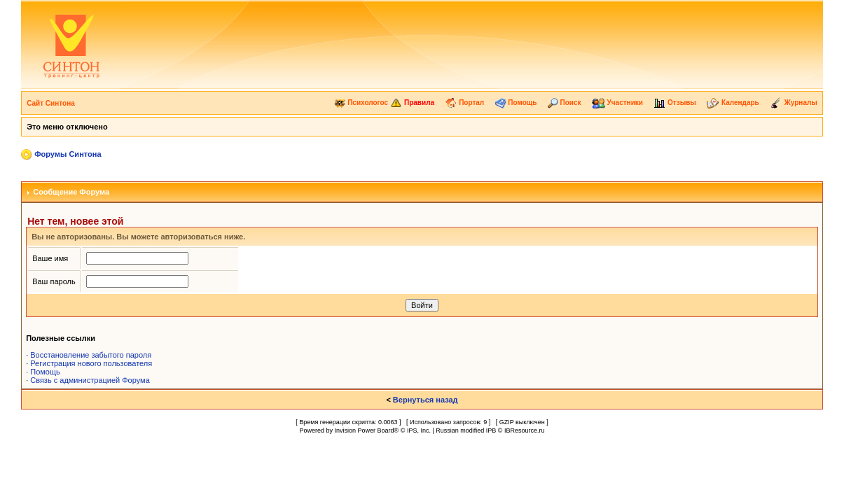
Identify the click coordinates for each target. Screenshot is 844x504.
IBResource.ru (525, 430)
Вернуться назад (426, 400)
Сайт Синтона (51, 103)
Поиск (565, 103)
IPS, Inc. (419, 430)
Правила (412, 103)
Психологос (361, 103)
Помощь (516, 103)
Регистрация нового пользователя (91, 363)
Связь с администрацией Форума (90, 380)
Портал (464, 103)
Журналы (794, 103)
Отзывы (675, 103)
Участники (617, 103)
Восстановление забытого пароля (91, 355)
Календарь (733, 103)
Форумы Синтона (68, 154)
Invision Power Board (365, 430)
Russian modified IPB (466, 430)
